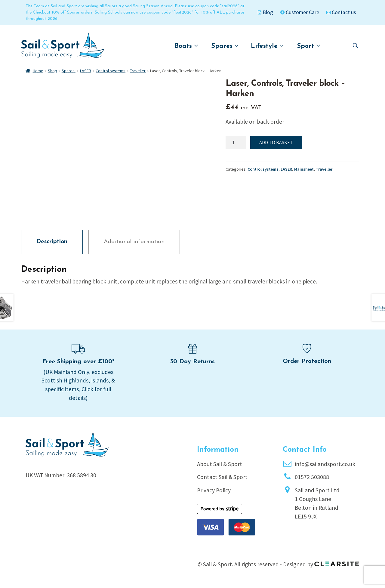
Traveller (138, 71)
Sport (309, 46)
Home (38, 71)
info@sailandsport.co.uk (325, 464)
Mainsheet (304, 169)
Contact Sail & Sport (222, 477)
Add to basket (276, 142)
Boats (186, 46)
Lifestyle (267, 46)
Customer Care (300, 12)
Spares (225, 46)
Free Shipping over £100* (78, 362)
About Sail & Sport (220, 464)
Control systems (111, 71)
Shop (52, 71)
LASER (86, 71)
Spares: (69, 71)
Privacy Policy (214, 490)
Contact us (341, 12)
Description (52, 242)
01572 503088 (312, 477)
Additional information (134, 242)
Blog (265, 12)
